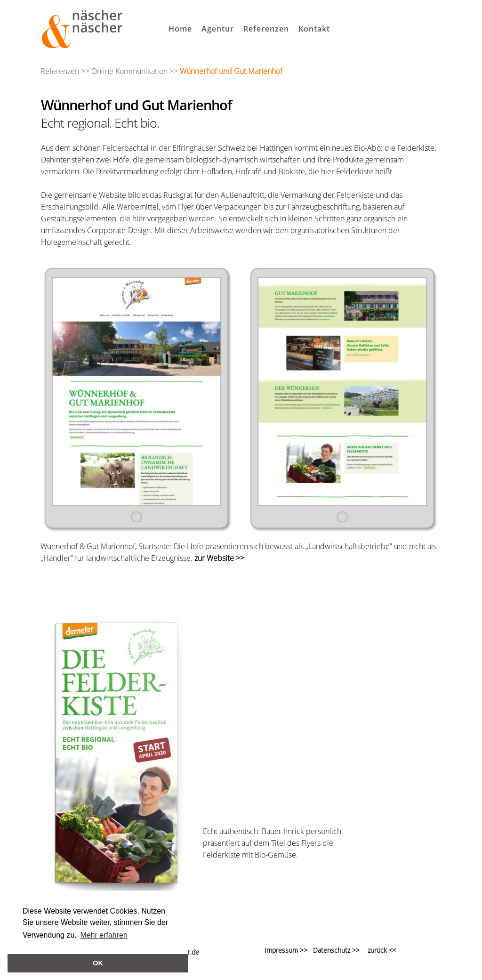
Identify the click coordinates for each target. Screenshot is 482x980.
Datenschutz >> (333, 950)
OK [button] (98, 963)
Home (180, 29)
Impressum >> (286, 950)
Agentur (218, 29)
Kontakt (314, 29)
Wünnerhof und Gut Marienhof (231, 71)
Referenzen (266, 29)
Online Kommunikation (129, 71)
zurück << (382, 950)
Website (112, 195)
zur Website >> (219, 558)
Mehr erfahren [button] (104, 935)
